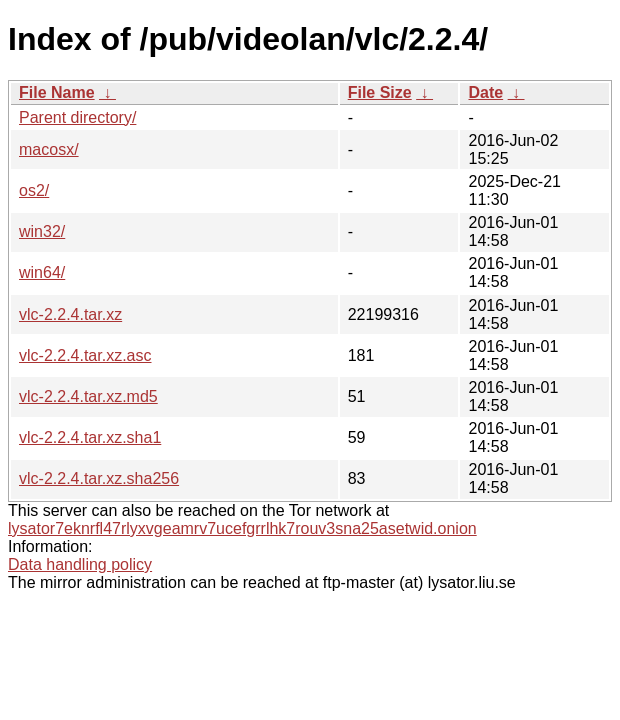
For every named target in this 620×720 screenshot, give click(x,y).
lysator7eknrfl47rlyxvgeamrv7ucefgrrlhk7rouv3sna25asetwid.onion (242, 528)
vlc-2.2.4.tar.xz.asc (85, 355)
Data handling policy (80, 564)
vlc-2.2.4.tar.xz (70, 314)
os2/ (34, 190)
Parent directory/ (77, 117)
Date (485, 92)
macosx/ (49, 149)
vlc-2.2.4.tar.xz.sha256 (99, 478)
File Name (57, 92)
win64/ (42, 272)
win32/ (42, 231)
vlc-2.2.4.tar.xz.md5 (88, 396)
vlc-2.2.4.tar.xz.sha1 (90, 437)
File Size (380, 92)
